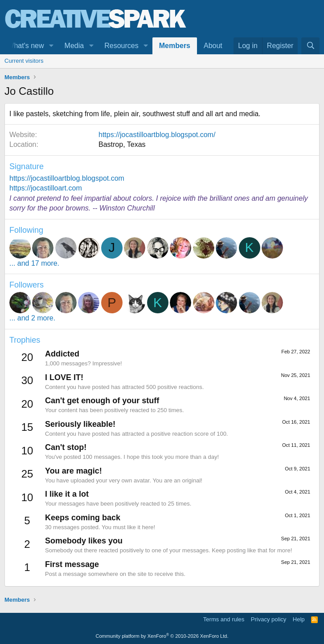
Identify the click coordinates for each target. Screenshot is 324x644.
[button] (51, 46)
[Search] (310, 46)
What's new (25, 46)
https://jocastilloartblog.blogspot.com (67, 178)
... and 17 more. (34, 263)
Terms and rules (224, 619)
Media (74, 46)
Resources (121, 46)
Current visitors (24, 61)
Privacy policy (269, 619)
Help (299, 619)
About (213, 46)
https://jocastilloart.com (46, 188)
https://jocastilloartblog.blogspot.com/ (157, 135)
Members (175, 46)
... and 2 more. (32, 318)
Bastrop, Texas (122, 144)
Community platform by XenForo (162, 636)
